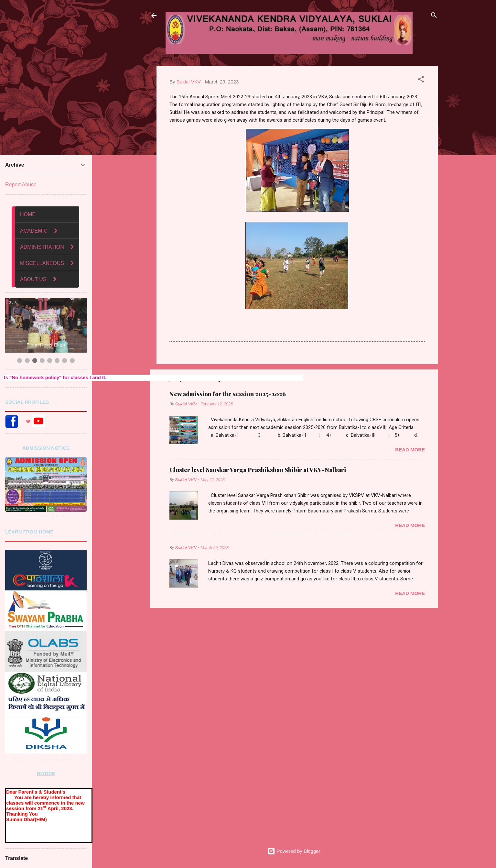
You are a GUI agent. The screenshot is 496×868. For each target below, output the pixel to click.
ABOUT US (33, 279)
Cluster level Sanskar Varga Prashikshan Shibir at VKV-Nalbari (258, 470)
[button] (421, 80)
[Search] (434, 16)
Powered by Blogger (294, 851)
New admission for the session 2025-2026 (228, 394)
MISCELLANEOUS (42, 263)
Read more (410, 450)
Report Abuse (21, 185)
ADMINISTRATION (42, 247)
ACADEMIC (34, 231)
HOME (28, 214)
